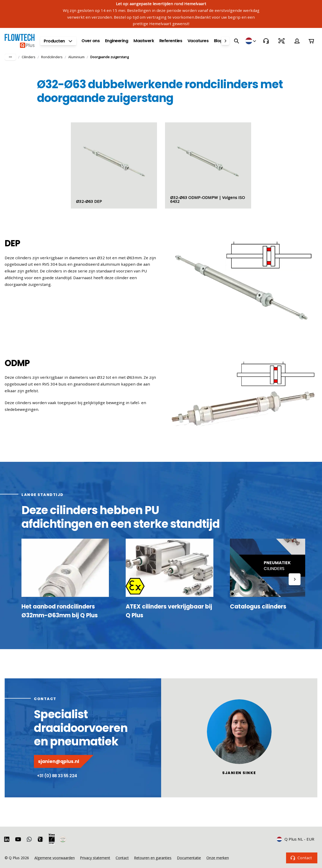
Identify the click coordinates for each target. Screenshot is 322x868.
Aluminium (76, 57)
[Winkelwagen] (311, 41)
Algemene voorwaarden (55, 858)
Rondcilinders (52, 57)
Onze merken (218, 858)
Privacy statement (95, 858)
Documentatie (189, 858)
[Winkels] (251, 41)
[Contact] (266, 41)
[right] (225, 41)
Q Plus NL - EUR (296, 839)
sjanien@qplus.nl (64, 761)
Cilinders (29, 57)
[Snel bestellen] (281, 41)
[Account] (297, 41)
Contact (302, 858)
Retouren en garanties (153, 858)
